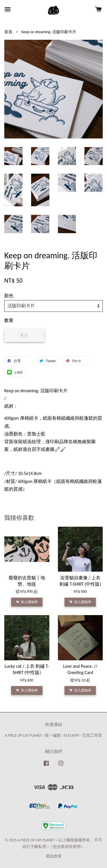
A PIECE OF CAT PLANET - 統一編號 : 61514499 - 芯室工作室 (53, 735)
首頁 (8, 32)
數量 (9, 320)
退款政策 (54, 856)
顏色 (9, 296)
